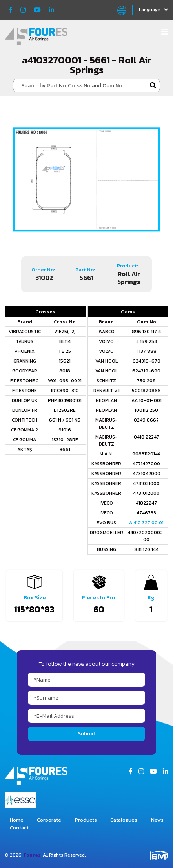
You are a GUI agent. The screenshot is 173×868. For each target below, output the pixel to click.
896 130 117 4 (146, 332)
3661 (65, 450)
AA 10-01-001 (147, 400)
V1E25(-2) (65, 332)
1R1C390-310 (65, 391)
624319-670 (147, 361)
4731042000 (147, 474)
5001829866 (146, 391)
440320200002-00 (147, 536)
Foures (32, 855)
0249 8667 (146, 420)
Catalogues (124, 820)
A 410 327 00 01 (146, 523)
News (157, 820)
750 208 (146, 381)
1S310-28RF (65, 440)
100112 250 (146, 410)
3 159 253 (147, 341)
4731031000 (146, 483)
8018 (65, 371)
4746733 (146, 513)
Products (86, 820)
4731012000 (146, 493)
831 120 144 (146, 549)
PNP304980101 (65, 400)
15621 (65, 361)
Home (17, 820)
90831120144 (146, 454)
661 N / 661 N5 (65, 420)
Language (154, 10)
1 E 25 (65, 351)
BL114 (65, 341)
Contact (19, 828)
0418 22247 (147, 437)
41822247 (146, 503)
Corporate (49, 820)
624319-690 (146, 371)
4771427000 (146, 464)
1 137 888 (146, 351)
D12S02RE (65, 410)
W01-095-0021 (65, 381)
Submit (86, 734)
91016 (65, 430)
